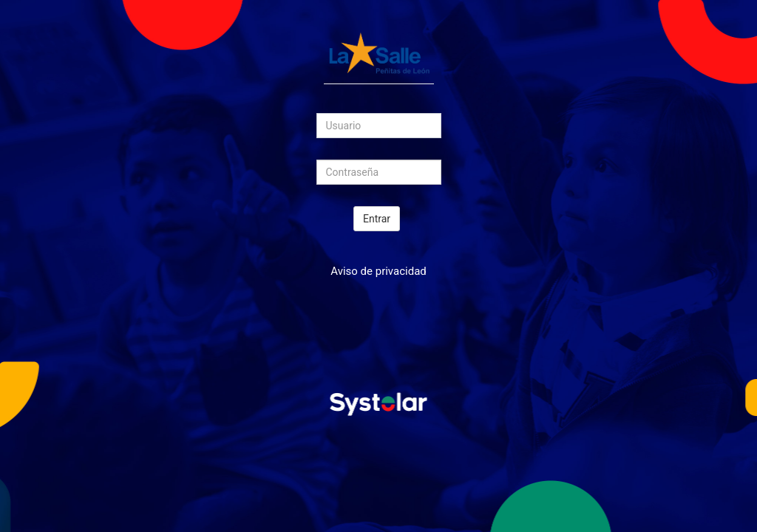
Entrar (377, 219)
